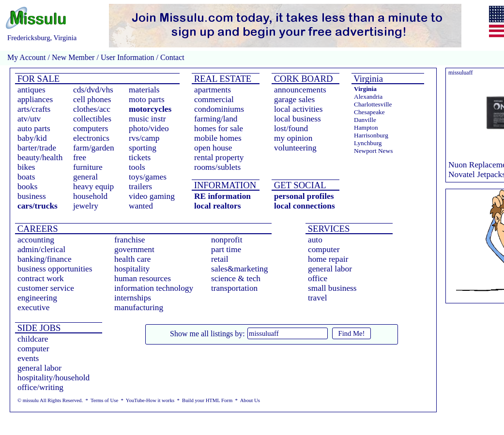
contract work (41, 278)
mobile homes (218, 138)
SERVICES (328, 229)
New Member (73, 57)
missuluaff (460, 73)
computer (324, 249)
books (27, 187)
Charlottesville (373, 104)
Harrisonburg (371, 135)
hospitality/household (53, 378)
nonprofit (227, 240)
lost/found (291, 128)
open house (213, 148)
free (80, 157)
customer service (46, 288)
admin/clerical (41, 249)
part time (226, 249)
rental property (219, 157)
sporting (143, 148)
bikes (26, 167)
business (32, 196)
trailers (140, 187)
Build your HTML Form (207, 400)
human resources (143, 278)
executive (33, 307)
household (90, 196)
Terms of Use (104, 400)
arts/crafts (34, 109)
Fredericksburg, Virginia (42, 38)
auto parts (34, 128)
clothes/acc (92, 109)
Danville (365, 120)
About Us (250, 400)
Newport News (373, 151)
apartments (213, 90)
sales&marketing (239, 269)
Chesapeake (369, 112)
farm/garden (94, 148)
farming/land (216, 119)
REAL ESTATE (221, 79)
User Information (128, 57)
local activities (298, 109)
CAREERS (37, 229)
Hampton (366, 127)
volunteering (295, 148)
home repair (328, 259)
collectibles (92, 119)
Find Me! (352, 333)
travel (317, 298)
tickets (140, 157)
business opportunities (55, 269)
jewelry (86, 206)
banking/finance (45, 259)
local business (298, 119)
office (318, 278)
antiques (31, 90)
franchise (130, 240)
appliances (35, 99)
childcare (33, 339)
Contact (171, 57)
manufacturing (139, 307)
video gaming (152, 196)
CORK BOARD (302, 79)
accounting (36, 240)
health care (133, 259)
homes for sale (219, 128)
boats (26, 177)
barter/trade (37, 148)
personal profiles (304, 196)
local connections (305, 206)
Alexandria (368, 97)
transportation (234, 288)
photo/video (149, 128)
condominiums (219, 109)
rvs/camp (144, 138)
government (134, 249)
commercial (214, 99)
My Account (27, 57)
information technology (154, 288)
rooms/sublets (217, 167)
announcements (300, 90)
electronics (91, 138)
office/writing (40, 387)
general (85, 177)
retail (220, 259)
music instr (147, 119)
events (28, 358)
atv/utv (29, 119)
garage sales (294, 99)
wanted (141, 206)
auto (315, 240)
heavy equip (93, 187)
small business (332, 288)
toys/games (148, 177)
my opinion (293, 138)
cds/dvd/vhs (93, 90)
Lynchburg (368, 143)
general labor (330, 269)
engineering (37, 298)
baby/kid (32, 138)
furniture (88, 167)
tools (137, 167)
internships (133, 298)
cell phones (92, 99)
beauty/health (40, 157)
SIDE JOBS (38, 328)
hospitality (132, 269)
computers (91, 128)
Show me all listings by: (207, 334)
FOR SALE (37, 79)
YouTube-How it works (150, 400)
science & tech (236, 278)
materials (144, 90)
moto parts (147, 99)
